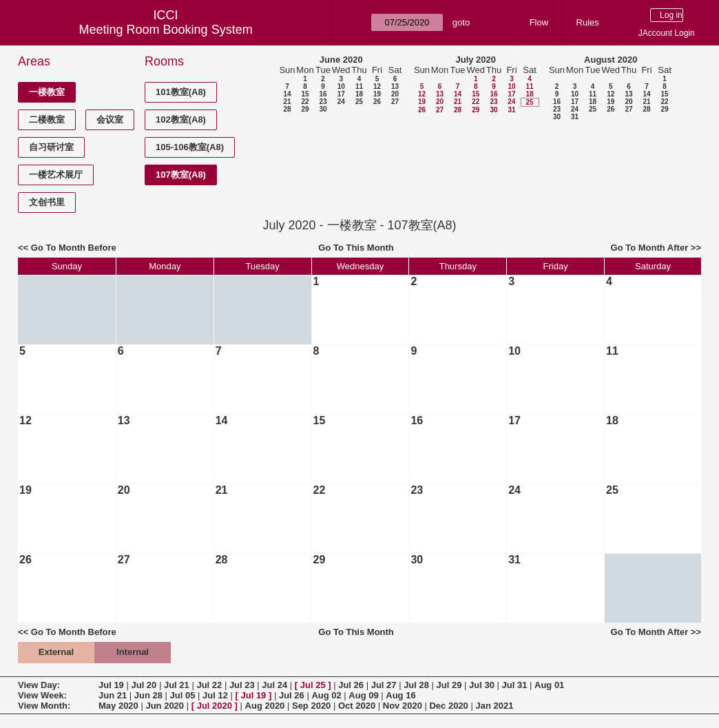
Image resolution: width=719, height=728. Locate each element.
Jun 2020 (165, 706)
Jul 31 (515, 685)
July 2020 (476, 60)
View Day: (39, 685)
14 (287, 94)
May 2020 (118, 706)
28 (287, 109)
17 (341, 94)
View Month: (44, 706)
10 (341, 86)
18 (359, 94)
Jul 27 (384, 685)
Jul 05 (183, 695)
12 (377, 86)
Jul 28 (416, 685)
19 (377, 94)
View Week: (42, 695)
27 (395, 102)
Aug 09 (363, 695)
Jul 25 (313, 685)
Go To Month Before (74, 248)
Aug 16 (400, 695)
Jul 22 (209, 685)
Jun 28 (148, 695)
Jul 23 (242, 685)
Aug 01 (549, 685)
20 (395, 94)
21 (287, 102)
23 (323, 102)
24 (341, 102)
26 (377, 102)
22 (305, 102)
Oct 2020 (357, 706)
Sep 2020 (311, 706)
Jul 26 (351, 685)
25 (359, 102)
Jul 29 (449, 685)
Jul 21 (177, 685)
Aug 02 (326, 695)
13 (395, 86)
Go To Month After (650, 248)
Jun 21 (113, 695)
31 (511, 110)
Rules (588, 22)
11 (359, 86)
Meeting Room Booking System (166, 30)
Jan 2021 (494, 706)
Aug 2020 (265, 706)
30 (323, 109)
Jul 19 (111, 685)
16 (323, 94)
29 (305, 109)
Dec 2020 (448, 706)
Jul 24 (274, 685)
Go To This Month (356, 248)
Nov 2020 (403, 706)
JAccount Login (667, 33)
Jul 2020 (215, 706)
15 (305, 94)
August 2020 (611, 60)
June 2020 (341, 60)
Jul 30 (482, 685)
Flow (539, 22)
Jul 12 (215, 695)
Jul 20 (144, 685)
